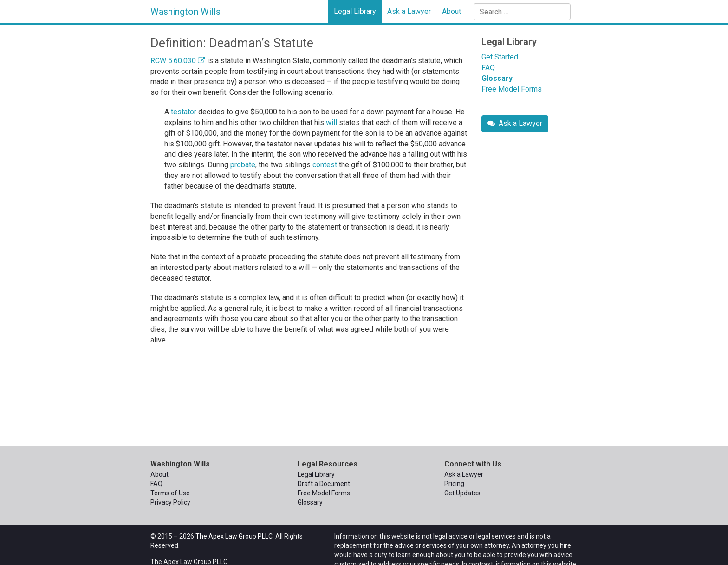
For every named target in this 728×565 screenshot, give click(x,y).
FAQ (488, 68)
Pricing (454, 484)
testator (184, 112)
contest (325, 165)
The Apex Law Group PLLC (234, 536)
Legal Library (355, 11)
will (331, 122)
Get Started (500, 57)
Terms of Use (170, 493)
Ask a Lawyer (409, 11)
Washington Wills (185, 12)
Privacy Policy (170, 502)
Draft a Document (324, 484)
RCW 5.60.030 (178, 61)
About (452, 11)
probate (243, 165)
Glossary (497, 78)
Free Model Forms (512, 89)
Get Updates (462, 493)
